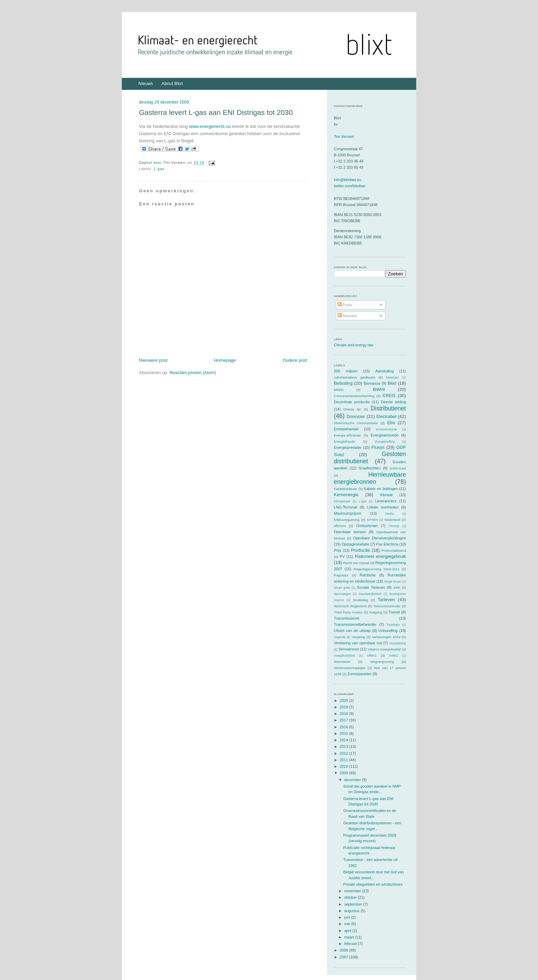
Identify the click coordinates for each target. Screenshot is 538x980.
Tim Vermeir (344, 136)
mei (348, 924)
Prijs (337, 550)
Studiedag (360, 600)
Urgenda (340, 637)
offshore (340, 526)
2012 (344, 753)
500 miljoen (346, 371)
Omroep (394, 526)
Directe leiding (393, 402)
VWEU (394, 656)
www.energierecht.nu (210, 126)
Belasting (343, 383)
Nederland (393, 520)
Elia (391, 423)
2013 (344, 746)
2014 (344, 740)
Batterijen (393, 378)
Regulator (341, 575)
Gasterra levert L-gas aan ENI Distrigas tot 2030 (216, 112)
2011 (344, 760)
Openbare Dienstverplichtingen (379, 538)
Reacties (348, 316)
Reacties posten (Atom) (193, 373)
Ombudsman (367, 526)
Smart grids (342, 588)
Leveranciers (386, 501)
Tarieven (386, 600)
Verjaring (358, 637)
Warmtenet (342, 662)
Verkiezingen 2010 (386, 637)
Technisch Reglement (350, 606)
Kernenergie (346, 495)
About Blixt (172, 83)
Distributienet (388, 408)
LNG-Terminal (346, 507)
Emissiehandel (346, 429)
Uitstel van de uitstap (352, 631)
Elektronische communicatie (356, 423)
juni (348, 917)
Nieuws (146, 83)
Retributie (368, 575)
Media (389, 514)
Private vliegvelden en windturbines (373, 884)
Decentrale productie (352, 402)
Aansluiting (385, 371)
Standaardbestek (370, 594)
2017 (344, 720)
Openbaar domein (350, 532)
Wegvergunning (382, 662)
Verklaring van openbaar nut (358, 643)
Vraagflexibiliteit (344, 656)
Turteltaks (393, 625)
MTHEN (372, 520)
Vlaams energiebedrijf (384, 649)
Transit (394, 612)
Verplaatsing (398, 643)
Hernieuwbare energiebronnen (370, 478)
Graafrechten (370, 468)
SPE (397, 588)
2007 (344, 957)
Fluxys (378, 447)
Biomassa (372, 383)
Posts (345, 305)
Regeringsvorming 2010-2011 (377, 569)
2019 (344, 707)
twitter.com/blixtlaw (350, 186)
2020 (344, 701)
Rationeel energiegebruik (380, 556)
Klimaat (387, 495)
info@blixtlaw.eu (348, 180)
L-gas (159, 169)
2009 (344, 773)
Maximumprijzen (348, 513)
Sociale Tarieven (371, 587)
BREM (339, 390)
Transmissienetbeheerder (355, 624)
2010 (344, 766)
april (348, 931)
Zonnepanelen (360, 674)
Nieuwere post (153, 360)
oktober (351, 897)
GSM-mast (398, 468)
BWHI (379, 389)
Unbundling (388, 631)
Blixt (392, 383)
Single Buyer (393, 582)
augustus (352, 911)
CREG (389, 396)
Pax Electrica (387, 544)
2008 (344, 950)
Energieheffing (385, 442)
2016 (344, 727)
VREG (372, 655)
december (353, 780)
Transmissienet (347, 618)
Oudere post (295, 360)
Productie (361, 550)
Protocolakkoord (394, 551)
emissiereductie (387, 429)
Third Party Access (348, 612)
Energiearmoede (384, 435)
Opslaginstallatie (356, 544)
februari (351, 944)
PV (342, 557)
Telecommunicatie (387, 606)
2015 (344, 733)
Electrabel (386, 416)
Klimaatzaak (342, 501)
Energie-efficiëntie (347, 435)
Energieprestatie (348, 447)
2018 (344, 714)
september (354, 904)
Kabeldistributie (346, 489)
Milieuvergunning (347, 520)
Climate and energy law (354, 345)
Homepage (225, 360)
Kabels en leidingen (381, 489)
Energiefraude (344, 441)
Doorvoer (356, 416)
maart (349, 937)
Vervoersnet (349, 649)
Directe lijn (352, 409)
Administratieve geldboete (355, 377)
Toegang (376, 612)
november (353, 891)
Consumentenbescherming (354, 396)
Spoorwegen (342, 594)
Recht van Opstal (356, 563)
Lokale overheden (383, 507)
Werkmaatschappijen (350, 668)
